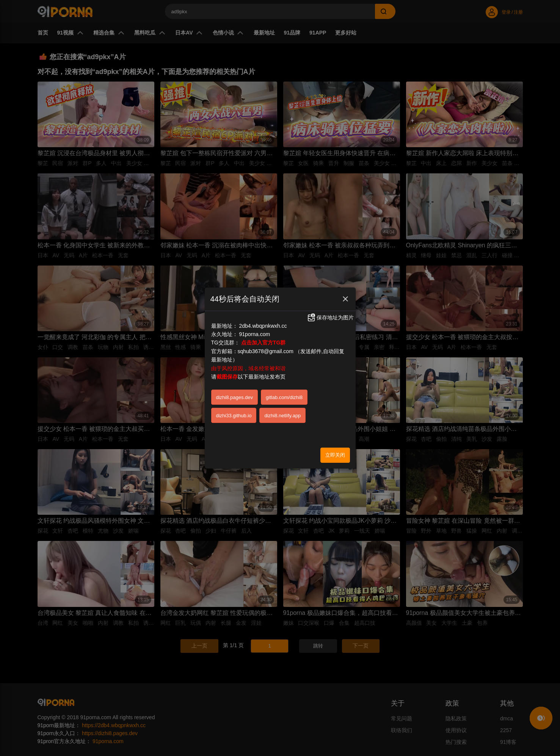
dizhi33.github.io (234, 386)
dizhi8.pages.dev (235, 367)
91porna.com (254, 304)
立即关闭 (335, 425)
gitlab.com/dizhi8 (284, 367)
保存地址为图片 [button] (330, 288)
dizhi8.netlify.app (282, 386)
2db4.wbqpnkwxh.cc (263, 296)
